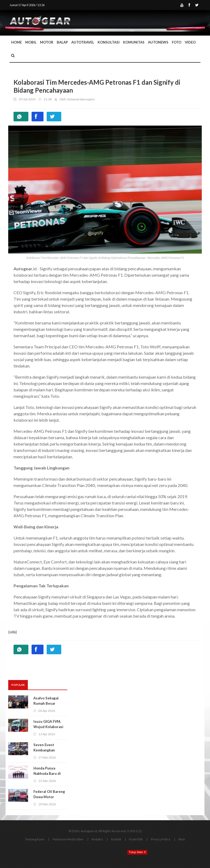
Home (16, 42)
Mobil (31, 42)
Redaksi (97, 839)
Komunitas (134, 42)
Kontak (116, 839)
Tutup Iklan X (137, 852)
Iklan (182, 839)
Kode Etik (136, 839)
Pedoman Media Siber (68, 839)
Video (190, 42)
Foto (177, 42)
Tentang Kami (35, 839)
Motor (47, 42)
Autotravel (83, 42)
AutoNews (158, 42)
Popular (18, 685)
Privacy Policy (161, 839)
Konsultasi (109, 42)
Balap (62, 42)
